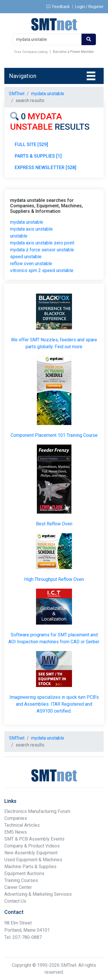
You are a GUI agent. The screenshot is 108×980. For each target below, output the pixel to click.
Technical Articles (22, 825)
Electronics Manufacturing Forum (37, 811)
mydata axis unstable (31, 229)
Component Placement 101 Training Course (54, 435)
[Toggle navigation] (91, 76)
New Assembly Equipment (31, 853)
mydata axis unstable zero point (42, 243)
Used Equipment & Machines (33, 860)
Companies (16, 818)
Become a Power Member (73, 52)
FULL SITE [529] (31, 144)
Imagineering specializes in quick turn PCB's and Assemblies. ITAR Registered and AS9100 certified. (54, 704)
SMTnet (17, 94)
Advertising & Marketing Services (38, 894)
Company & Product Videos (32, 846)
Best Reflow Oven (54, 524)
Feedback (58, 7)
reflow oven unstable (31, 264)
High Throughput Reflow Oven (54, 579)
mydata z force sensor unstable (42, 250)
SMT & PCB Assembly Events (34, 839)
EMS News (16, 832)
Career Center (18, 887)
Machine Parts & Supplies (30, 867)
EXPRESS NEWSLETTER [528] (46, 168)
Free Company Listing (31, 52)
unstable (19, 236)
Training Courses (21, 880)
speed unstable (26, 257)
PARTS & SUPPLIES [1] (38, 156)
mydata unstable (27, 222)
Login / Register (89, 7)
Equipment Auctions (24, 873)
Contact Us (15, 901)
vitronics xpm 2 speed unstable (42, 270)
